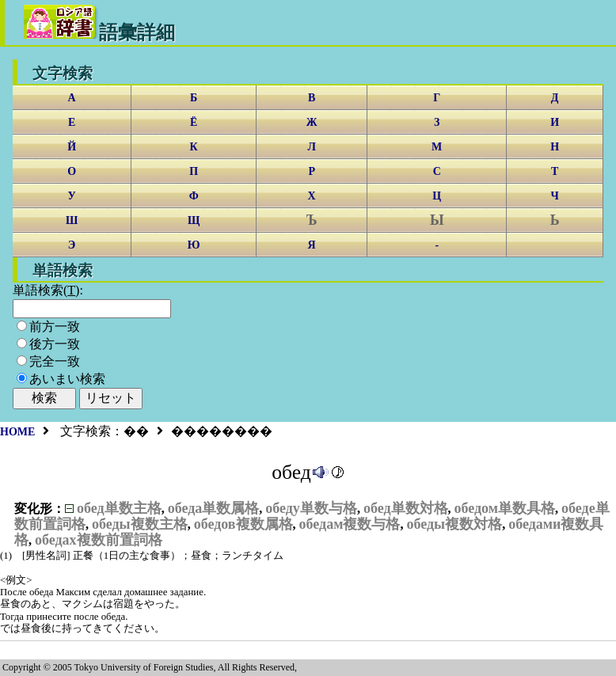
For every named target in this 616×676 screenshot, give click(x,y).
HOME (17, 432)
